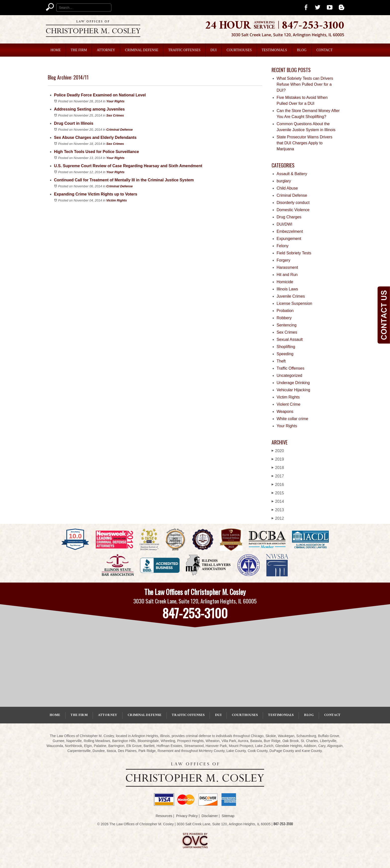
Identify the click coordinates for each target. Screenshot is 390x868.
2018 (278, 468)
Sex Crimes (115, 115)
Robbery (284, 318)
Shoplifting (286, 347)
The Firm (79, 50)
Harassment (287, 267)
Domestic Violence (293, 210)
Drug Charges (289, 217)
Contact (324, 50)
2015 (278, 493)
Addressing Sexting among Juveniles (89, 109)
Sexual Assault (290, 339)
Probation (285, 311)
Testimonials (274, 50)
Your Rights (115, 101)
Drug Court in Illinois (74, 123)
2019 (278, 459)
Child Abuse (287, 188)
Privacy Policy (187, 816)
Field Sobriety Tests (294, 253)
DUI (214, 50)
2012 (278, 518)
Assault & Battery (292, 174)
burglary (284, 181)
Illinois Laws (287, 289)
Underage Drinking (293, 383)
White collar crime (292, 419)
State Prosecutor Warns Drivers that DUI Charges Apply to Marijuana (304, 143)
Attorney (106, 50)
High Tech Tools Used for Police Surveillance (97, 152)
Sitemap (228, 816)
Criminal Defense (142, 50)
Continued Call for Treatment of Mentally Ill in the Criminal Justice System (124, 180)
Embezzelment (290, 231)
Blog (302, 50)
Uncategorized (289, 375)
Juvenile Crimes (291, 296)
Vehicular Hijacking (293, 390)
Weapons (285, 412)
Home (56, 50)
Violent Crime (289, 404)
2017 (278, 476)
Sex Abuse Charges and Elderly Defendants (95, 138)
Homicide (285, 282)
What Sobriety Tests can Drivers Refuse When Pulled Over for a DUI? (305, 84)
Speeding (285, 354)
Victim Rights (117, 200)
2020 (278, 451)
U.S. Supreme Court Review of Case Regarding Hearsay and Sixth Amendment (128, 166)
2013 (278, 510)
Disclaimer (210, 816)
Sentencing (287, 325)
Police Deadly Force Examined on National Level (100, 95)
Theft (281, 361)
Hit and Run (287, 275)
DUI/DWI (284, 224)
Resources (164, 816)
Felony (283, 246)
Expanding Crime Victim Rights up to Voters (96, 194)
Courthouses (239, 50)
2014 (278, 501)
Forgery (283, 260)
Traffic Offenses (184, 50)
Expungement (289, 239)
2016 (278, 485)
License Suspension (294, 303)
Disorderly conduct (293, 203)
